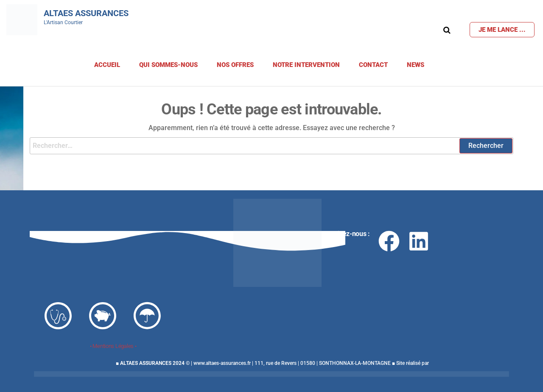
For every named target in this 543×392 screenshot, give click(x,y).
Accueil (107, 65)
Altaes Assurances (86, 13)
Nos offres (235, 65)
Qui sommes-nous (168, 65)
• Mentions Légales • (113, 346)
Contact (373, 65)
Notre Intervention (306, 65)
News (416, 65)
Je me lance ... (502, 30)
